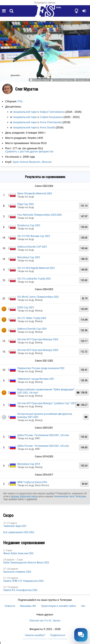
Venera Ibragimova (63, 80)
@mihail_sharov (41, 80)
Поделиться (58, 635)
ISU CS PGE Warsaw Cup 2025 (34, 236)
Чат (83, 606)
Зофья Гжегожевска (52, 112)
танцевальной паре (25, 112)
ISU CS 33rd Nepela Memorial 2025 (36, 268)
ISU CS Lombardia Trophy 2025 (34, 279)
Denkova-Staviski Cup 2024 (32, 329)
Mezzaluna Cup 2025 (29, 257)
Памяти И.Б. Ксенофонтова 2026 (20, 590)
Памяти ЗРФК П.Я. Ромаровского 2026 (23, 581)
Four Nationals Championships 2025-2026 (40, 215)
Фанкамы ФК (28, 606)
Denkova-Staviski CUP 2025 (32, 247)
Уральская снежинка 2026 (17, 572)
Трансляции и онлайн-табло (58, 606)
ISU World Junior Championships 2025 (38, 297)
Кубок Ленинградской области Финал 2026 (26, 563)
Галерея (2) (83, 80)
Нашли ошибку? (35, 635)
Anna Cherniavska (51, 122)
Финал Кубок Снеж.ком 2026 (18, 553)
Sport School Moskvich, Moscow (32, 162)
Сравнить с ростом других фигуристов (29, 151)
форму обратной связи (24, 496)
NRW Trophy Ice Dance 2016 (32, 482)
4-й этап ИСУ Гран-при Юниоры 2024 (38, 350)
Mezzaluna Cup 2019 (29, 464)
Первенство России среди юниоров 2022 (41, 368)
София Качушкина (51, 117)
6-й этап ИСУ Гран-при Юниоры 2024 (38, 339)
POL (20, 101)
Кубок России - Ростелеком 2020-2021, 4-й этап (43, 446)
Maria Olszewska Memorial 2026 (35, 193)
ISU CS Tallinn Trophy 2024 (32, 318)
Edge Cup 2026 (26, 204)
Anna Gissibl (47, 127)
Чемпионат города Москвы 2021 (36, 379)
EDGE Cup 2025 (26, 307)
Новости (10, 606)
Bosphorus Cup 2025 (29, 225)
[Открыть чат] (81, 635)
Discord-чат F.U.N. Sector (45, 621)
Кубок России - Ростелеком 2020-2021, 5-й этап (43, 435)
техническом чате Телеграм (70, 496)
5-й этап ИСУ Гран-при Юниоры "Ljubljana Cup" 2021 (47, 403)
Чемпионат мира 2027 (15, 526)
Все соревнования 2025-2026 (19, 532)
